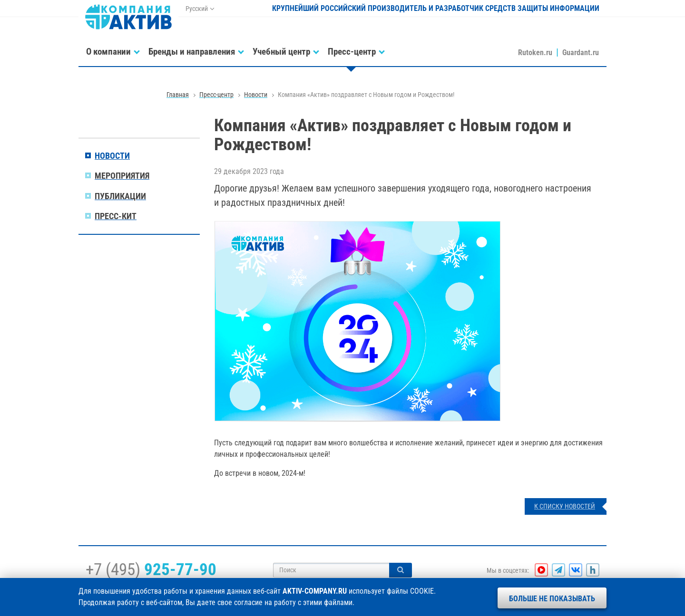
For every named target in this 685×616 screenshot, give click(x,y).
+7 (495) (151, 569)
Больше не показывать (552, 599)
